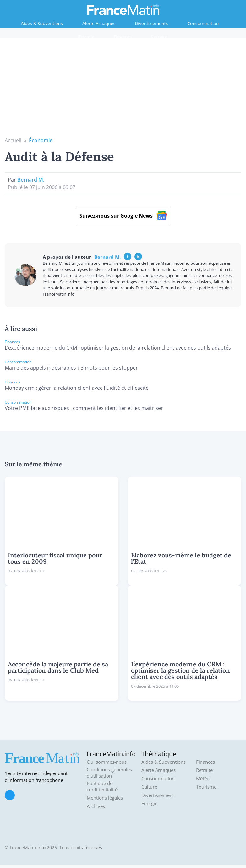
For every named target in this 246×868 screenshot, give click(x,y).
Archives (96, 806)
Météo (203, 779)
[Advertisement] (123, 90)
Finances (123, 37)
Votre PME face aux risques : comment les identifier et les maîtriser (84, 408)
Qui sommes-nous (107, 762)
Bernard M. (31, 180)
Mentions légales (105, 798)
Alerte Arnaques (99, 23)
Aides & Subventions (42, 23)
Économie (41, 140)
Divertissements (151, 23)
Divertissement (158, 795)
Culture (149, 787)
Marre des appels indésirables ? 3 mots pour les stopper (71, 368)
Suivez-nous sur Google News (123, 216)
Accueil (13, 140)
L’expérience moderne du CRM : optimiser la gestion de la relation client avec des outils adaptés (118, 348)
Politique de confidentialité (102, 787)
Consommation (203, 23)
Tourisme (206, 787)
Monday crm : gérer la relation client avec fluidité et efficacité (77, 388)
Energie (87, 37)
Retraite (159, 37)
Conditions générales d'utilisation (109, 773)
